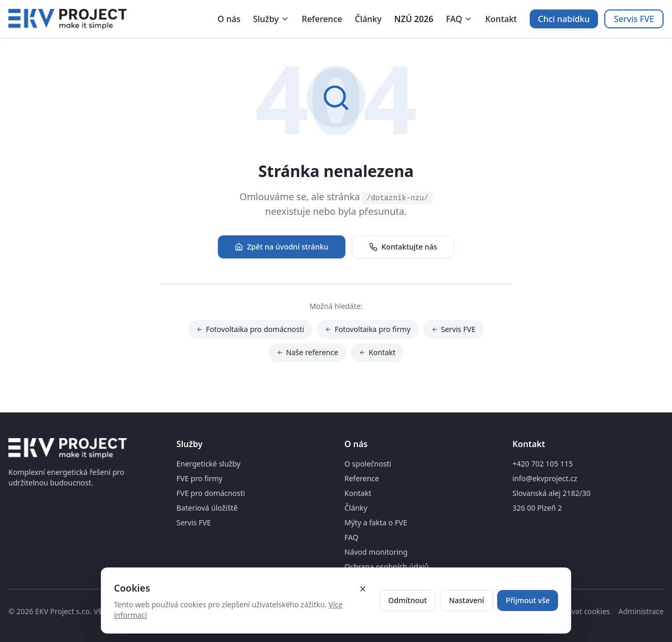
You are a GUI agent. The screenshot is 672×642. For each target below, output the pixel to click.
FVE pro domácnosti (211, 493)
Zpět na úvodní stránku (282, 247)
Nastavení (466, 600)
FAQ (459, 19)
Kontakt (501, 19)
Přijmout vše (528, 600)
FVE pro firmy (199, 478)
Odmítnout (408, 600)
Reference (322, 19)
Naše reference (308, 354)
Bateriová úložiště (207, 508)
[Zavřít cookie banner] (363, 589)
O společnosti (368, 464)
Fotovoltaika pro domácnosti (250, 331)
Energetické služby (208, 464)
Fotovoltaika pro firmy (367, 331)
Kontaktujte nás (403, 247)
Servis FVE (634, 19)
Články (368, 19)
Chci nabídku (564, 19)
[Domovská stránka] (68, 19)
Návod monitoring (376, 552)
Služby (271, 19)
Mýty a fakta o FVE (376, 522)
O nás (229, 19)
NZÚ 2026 (414, 19)
